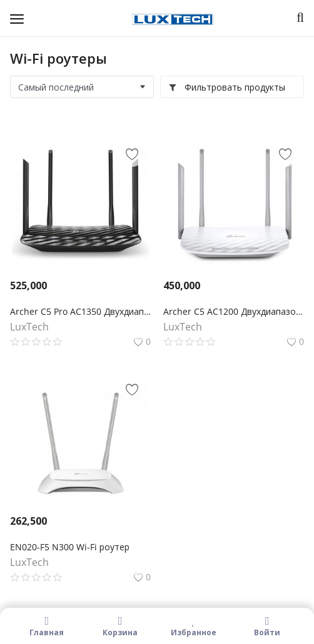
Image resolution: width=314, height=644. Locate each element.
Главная (47, 626)
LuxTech (29, 327)
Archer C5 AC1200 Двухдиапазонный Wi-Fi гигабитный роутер (234, 311)
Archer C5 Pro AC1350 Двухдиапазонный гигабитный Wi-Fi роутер (80, 311)
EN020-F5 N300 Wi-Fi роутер (70, 547)
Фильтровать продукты (227, 87)
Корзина (121, 626)
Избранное (194, 626)
